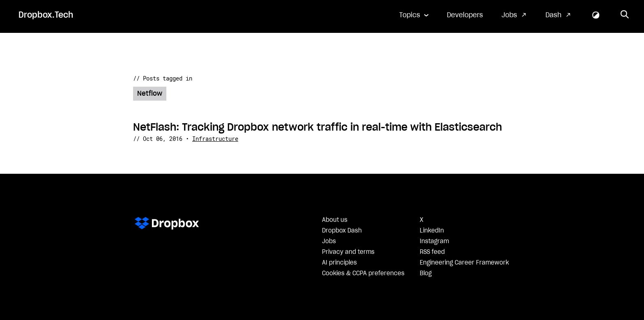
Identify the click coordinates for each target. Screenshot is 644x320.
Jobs (509, 15)
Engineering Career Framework (464, 263)
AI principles (339, 263)
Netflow (150, 94)
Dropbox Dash (342, 231)
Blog (426, 274)
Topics (410, 15)
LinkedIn (432, 231)
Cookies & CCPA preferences (363, 274)
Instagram (434, 242)
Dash (553, 15)
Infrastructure (215, 139)
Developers (465, 15)
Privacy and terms (348, 252)
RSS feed (432, 252)
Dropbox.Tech (46, 15)
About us (335, 220)
